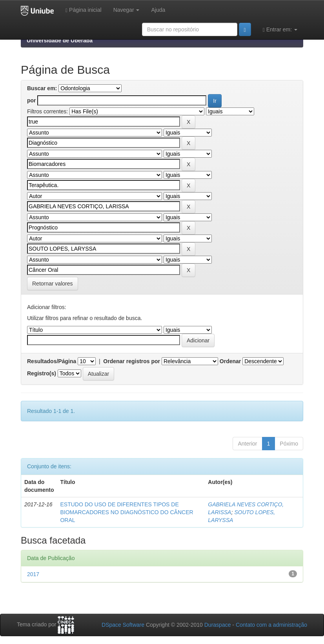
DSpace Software (123, 625)
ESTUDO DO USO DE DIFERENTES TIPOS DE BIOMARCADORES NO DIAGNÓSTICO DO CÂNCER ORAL (127, 512)
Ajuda (158, 10)
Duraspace (218, 625)
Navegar (127, 10)
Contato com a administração (271, 625)
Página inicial (84, 10)
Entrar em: (280, 30)
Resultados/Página (52, 361)
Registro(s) (42, 373)
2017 (33, 574)
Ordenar (230, 361)
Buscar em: (42, 88)
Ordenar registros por (132, 361)
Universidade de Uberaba (60, 40)
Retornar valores (53, 284)
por (32, 100)
